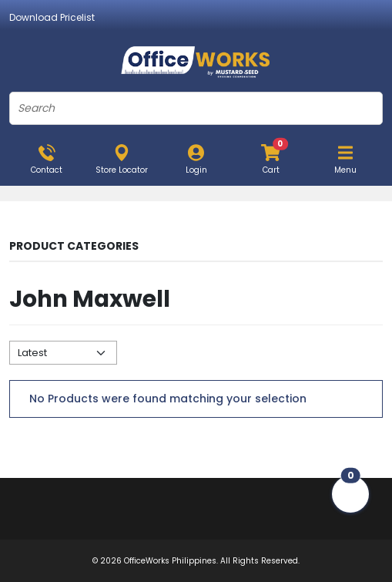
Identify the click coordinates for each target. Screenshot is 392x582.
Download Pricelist (52, 17)
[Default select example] (63, 353)
